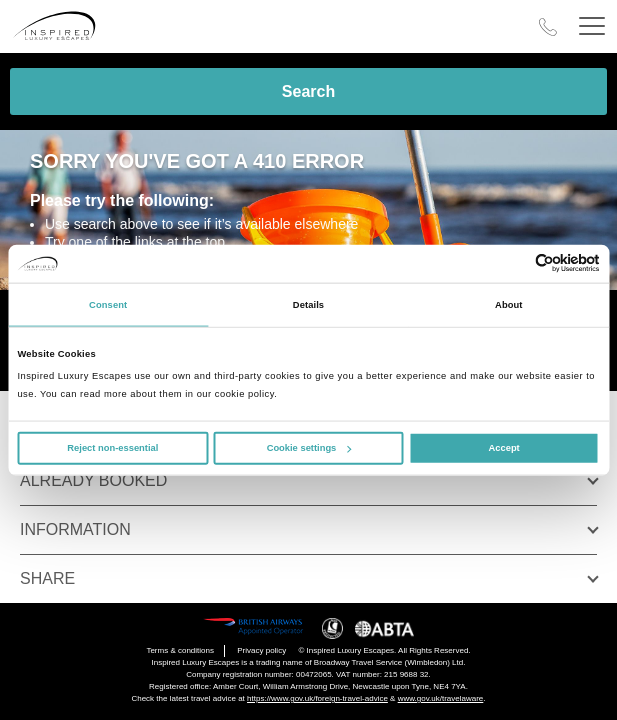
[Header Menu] (592, 26)
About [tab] (509, 305)
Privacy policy (261, 650)
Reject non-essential (112, 448)
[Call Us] (548, 27)
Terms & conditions (180, 650)
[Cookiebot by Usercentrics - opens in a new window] (512, 263)
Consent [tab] (108, 305)
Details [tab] (308, 305)
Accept (504, 448)
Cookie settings (309, 448)
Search (308, 91)
